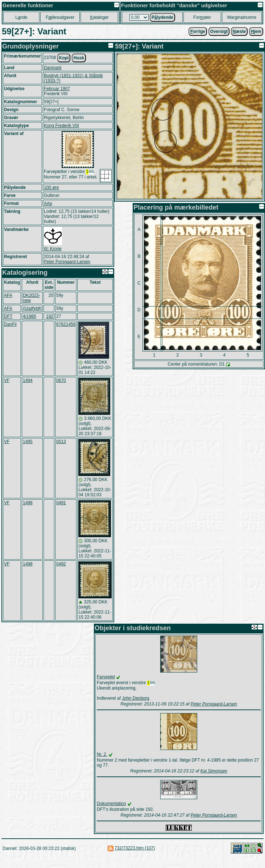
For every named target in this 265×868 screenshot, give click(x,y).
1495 (28, 442)
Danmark (53, 68)
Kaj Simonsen (214, 772)
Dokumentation (111, 804)
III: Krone (53, 249)
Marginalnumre (242, 17)
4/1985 (30, 316)
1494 (28, 380)
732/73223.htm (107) (135, 849)
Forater (202, 17)
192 (50, 316)
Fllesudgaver (60, 17)
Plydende (162, 17)
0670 (61, 380)
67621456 (66, 324)
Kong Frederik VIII (61, 126)
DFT (8, 316)
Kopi (64, 58)
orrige (198, 31)
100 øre (51, 187)
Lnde (21, 17)
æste (239, 31)
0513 (61, 442)
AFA (8, 295)
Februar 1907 (57, 89)
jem (256, 31)
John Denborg (135, 699)
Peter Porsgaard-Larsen (67, 262)
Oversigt (219, 31)
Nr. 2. (102, 755)
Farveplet (106, 677)
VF (7, 380)
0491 (61, 503)
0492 (61, 564)
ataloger (99, 17)
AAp (48, 203)
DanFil (10, 324)
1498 (28, 503)
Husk (79, 58)
